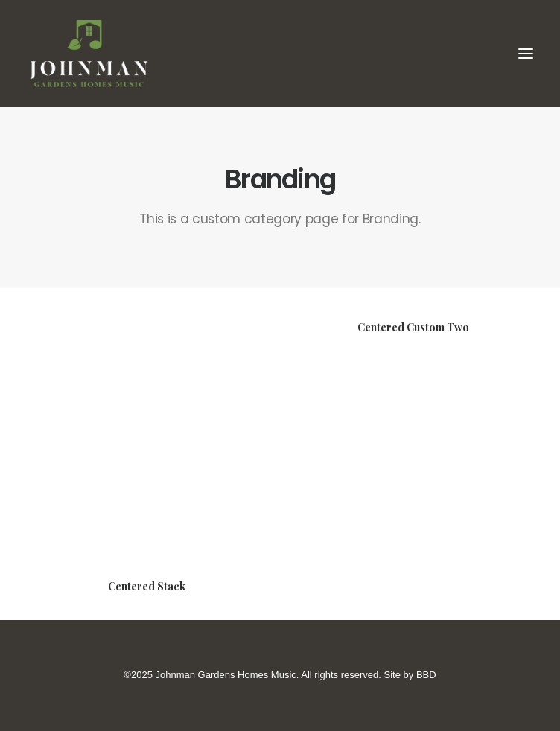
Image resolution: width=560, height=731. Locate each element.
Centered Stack (147, 586)
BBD (426, 675)
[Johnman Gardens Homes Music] (280, 54)
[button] (526, 54)
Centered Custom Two (413, 328)
